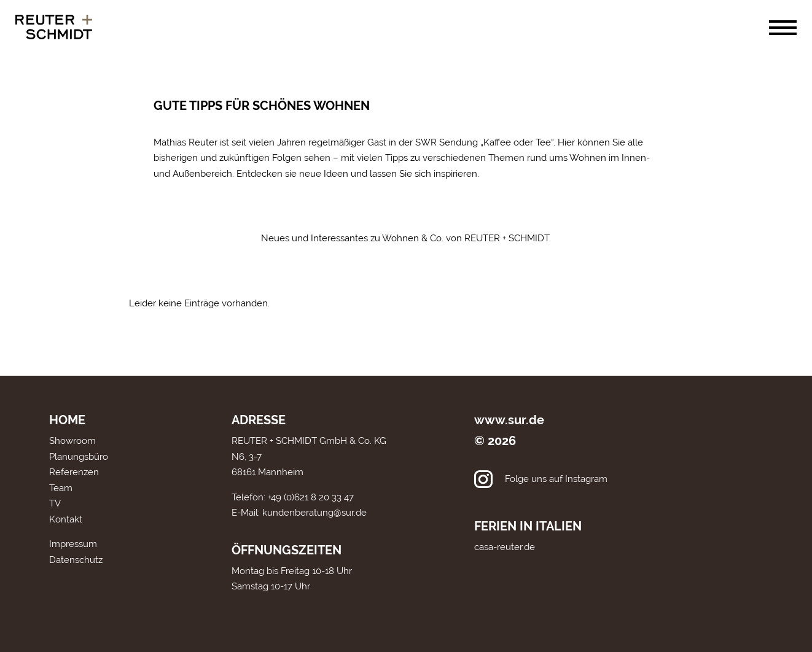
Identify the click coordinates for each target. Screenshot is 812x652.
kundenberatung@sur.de (314, 513)
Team (61, 488)
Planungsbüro (79, 457)
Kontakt (66, 519)
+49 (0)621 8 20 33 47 (311, 497)
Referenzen (74, 472)
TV (55, 503)
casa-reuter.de (505, 547)
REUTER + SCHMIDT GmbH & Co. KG (309, 441)
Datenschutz (76, 560)
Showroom (72, 441)
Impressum (73, 544)
